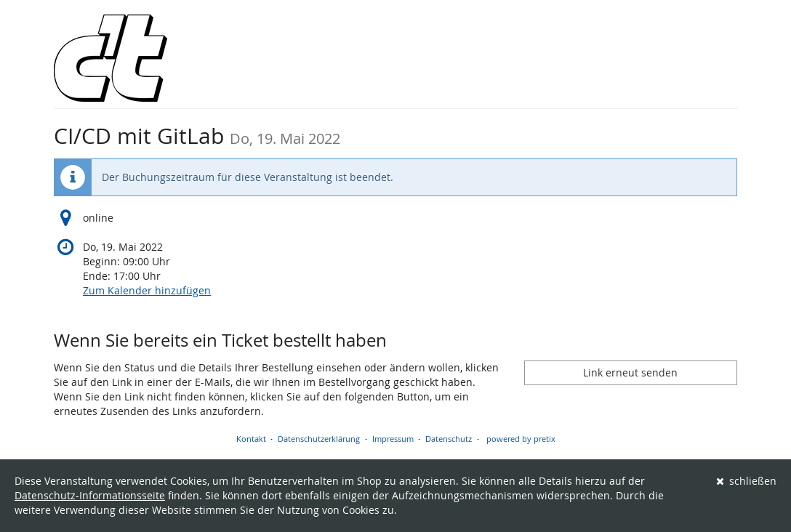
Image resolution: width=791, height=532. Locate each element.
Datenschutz (449, 439)
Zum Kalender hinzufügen (147, 290)
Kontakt (251, 439)
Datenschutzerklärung (319, 439)
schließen (747, 481)
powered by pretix (521, 439)
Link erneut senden (630, 372)
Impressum (393, 439)
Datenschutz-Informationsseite (90, 495)
